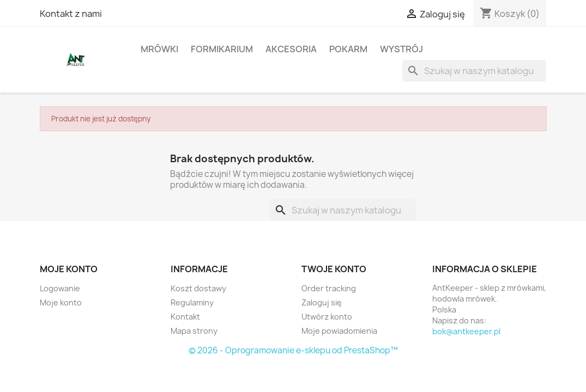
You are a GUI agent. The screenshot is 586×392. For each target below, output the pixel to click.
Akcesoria (291, 49)
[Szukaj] (474, 71)
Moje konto (61, 302)
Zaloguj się (322, 302)
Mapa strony (194, 331)
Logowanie (60, 288)
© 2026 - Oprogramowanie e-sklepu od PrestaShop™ (293, 350)
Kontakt (185, 317)
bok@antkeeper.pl (466, 331)
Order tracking (329, 288)
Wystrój (401, 49)
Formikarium (222, 49)
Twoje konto (334, 269)
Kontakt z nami (71, 14)
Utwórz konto (327, 317)
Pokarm (348, 49)
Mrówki (159, 49)
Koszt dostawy (198, 288)
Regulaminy (192, 302)
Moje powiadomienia (339, 331)
